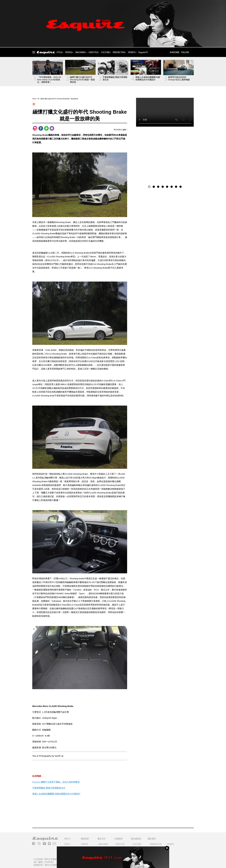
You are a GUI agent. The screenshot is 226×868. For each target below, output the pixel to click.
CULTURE (137, 844)
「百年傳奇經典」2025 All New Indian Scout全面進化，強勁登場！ (49, 80)
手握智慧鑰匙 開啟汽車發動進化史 (115, 78)
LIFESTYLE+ (94, 52)
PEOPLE (85, 844)
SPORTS (171, 844)
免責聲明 (118, 839)
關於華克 (152, 839)
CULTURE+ (106, 52)
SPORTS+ (132, 52)
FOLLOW (185, 52)
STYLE (67, 844)
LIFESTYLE (120, 844)
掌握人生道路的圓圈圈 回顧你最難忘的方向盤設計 (148, 78)
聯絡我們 (85, 839)
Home (34, 99)
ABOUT (67, 839)
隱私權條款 (136, 839)
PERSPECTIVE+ (119, 52)
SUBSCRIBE (174, 52)
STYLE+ (60, 52)
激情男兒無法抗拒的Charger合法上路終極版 (179, 78)
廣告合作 (102, 839)
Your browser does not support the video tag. (165, 112)
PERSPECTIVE (156, 844)
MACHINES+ (81, 52)
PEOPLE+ (69, 52)
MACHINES (103, 844)
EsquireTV (143, 52)
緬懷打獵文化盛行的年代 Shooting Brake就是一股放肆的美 (82, 80)
